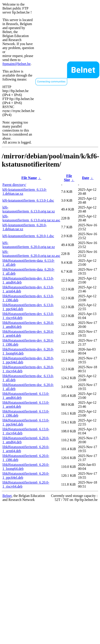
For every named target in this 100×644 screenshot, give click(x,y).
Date (86, 178)
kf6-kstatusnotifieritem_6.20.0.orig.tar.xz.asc (31, 254)
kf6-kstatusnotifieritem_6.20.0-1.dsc (28, 236)
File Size (68, 178)
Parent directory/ (14, 185)
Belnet (7, 496)
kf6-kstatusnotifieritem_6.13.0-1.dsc (28, 200)
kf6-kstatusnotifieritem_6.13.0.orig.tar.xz (29, 209)
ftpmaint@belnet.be (16, 64)
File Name (29, 178)
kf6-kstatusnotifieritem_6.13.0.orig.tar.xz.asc (31, 218)
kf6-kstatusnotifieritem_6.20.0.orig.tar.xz (29, 245)
